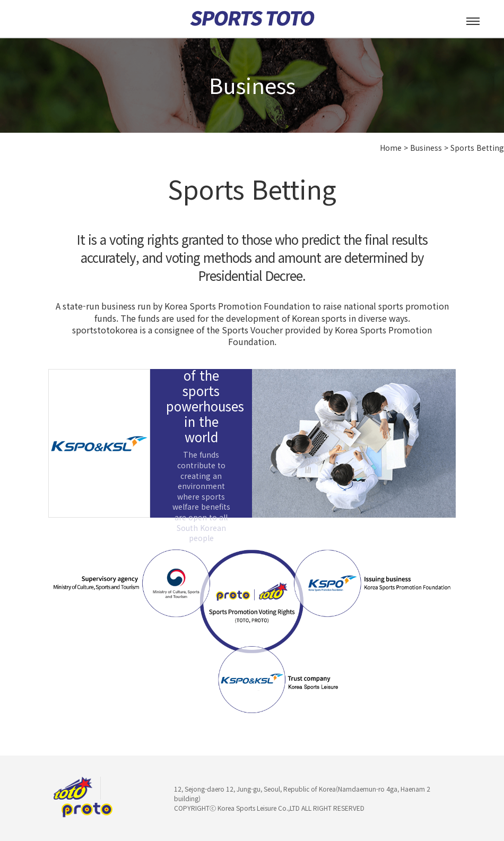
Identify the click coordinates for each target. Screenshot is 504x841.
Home (391, 148)
